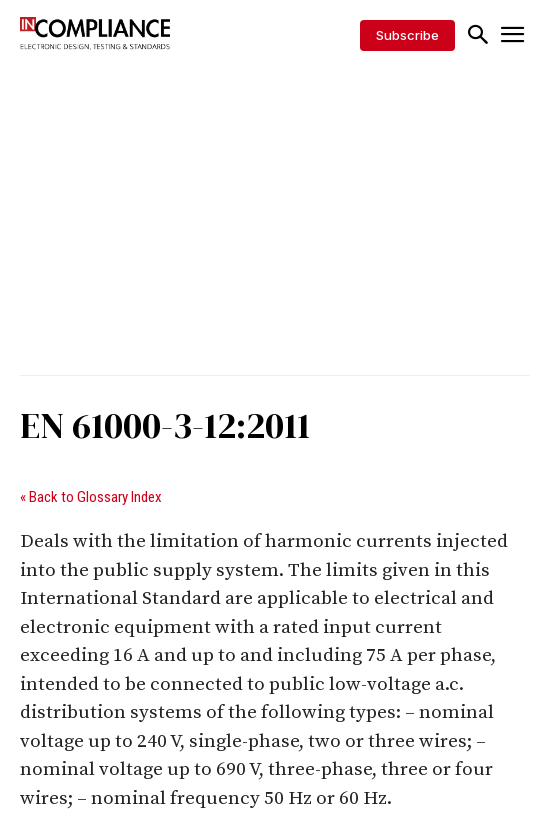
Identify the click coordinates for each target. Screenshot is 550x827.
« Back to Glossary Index (91, 497)
